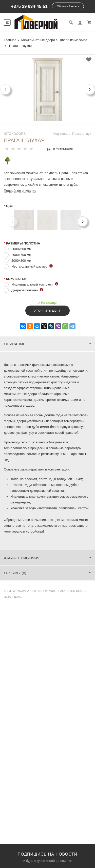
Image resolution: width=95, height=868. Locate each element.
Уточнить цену (48, 311)
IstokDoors (15, 134)
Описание (48, 344)
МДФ (52, 591)
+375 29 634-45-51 (29, 6)
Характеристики (48, 558)
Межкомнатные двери (30, 591)
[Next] (83, 221)
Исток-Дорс (13, 597)
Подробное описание (20, 191)
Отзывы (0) (48, 573)
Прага (61, 591)
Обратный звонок (68, 6)
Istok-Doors (77, 591)
